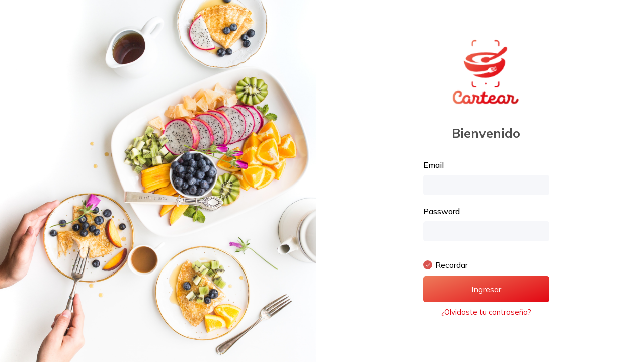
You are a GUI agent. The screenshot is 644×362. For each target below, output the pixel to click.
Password (441, 211)
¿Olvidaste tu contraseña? (486, 312)
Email (433, 165)
